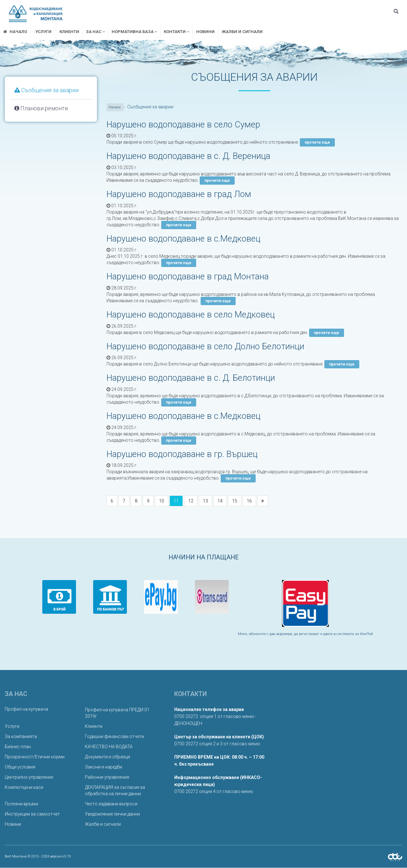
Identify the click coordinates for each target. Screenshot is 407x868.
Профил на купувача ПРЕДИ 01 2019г (117, 713)
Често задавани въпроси (111, 804)
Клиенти (69, 32)
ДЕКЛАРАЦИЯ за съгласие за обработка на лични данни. (115, 791)
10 (162, 501)
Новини (205, 32)
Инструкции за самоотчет (32, 814)
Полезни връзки (21, 804)
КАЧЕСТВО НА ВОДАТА (109, 747)
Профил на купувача (26, 709)
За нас (95, 32)
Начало (116, 107)
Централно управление (29, 777)
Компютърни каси (24, 788)
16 (249, 501)
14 (220, 501)
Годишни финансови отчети (114, 737)
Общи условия (20, 767)
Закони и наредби (103, 767)
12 (191, 501)
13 (205, 501)
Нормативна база (134, 32)
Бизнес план (18, 747)
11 (176, 501)
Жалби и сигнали (242, 32)
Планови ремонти (41, 108)
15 (235, 501)
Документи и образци (107, 757)
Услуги (43, 32)
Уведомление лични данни (112, 814)
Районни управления (107, 777)
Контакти (176, 32)
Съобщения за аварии (46, 90)
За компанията (21, 737)
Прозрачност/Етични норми (35, 757)
